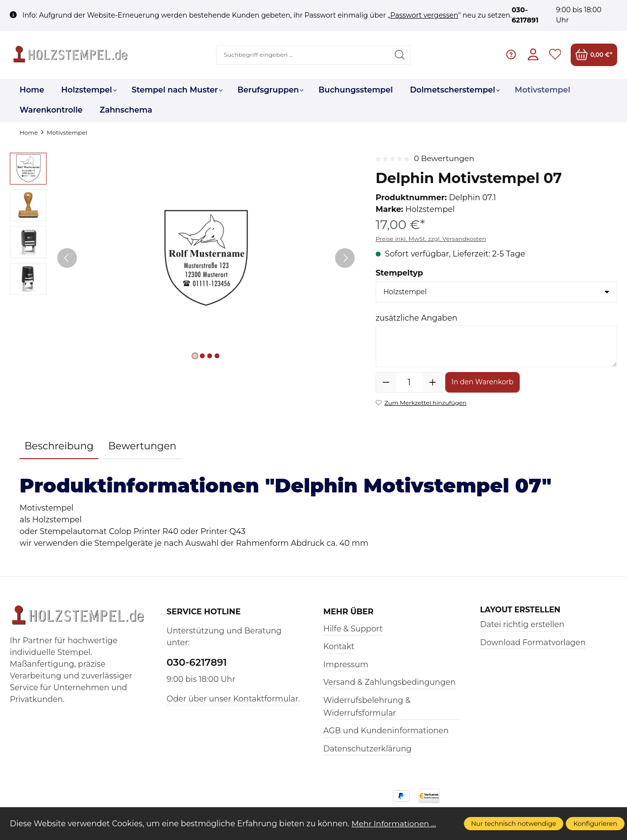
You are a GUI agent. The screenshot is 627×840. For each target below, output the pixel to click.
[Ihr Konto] (533, 55)
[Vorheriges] (67, 258)
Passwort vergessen (424, 15)
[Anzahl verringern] (386, 382)
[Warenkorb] (594, 55)
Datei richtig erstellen (522, 625)
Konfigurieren (595, 823)
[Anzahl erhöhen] (433, 382)
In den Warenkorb (483, 382)
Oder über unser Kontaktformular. (233, 699)
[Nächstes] (345, 258)
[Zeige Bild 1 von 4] (195, 356)
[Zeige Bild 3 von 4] (210, 356)
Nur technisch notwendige (514, 823)
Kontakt (339, 646)
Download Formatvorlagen (533, 642)
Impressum (346, 665)
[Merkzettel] (555, 55)
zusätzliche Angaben (417, 318)
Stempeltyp (399, 273)
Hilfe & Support (353, 629)
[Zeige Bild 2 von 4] (202, 356)
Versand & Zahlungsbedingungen (389, 682)
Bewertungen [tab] (142, 446)
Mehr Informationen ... (395, 824)
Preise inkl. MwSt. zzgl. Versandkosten (431, 239)
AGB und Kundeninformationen (386, 731)
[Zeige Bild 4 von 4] (217, 356)
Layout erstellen (521, 610)
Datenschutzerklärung (367, 749)
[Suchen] (399, 55)
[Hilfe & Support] (511, 55)
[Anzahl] (409, 382)
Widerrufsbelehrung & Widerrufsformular (367, 707)
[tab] (59, 446)
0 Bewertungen (445, 158)
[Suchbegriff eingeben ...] (303, 55)
